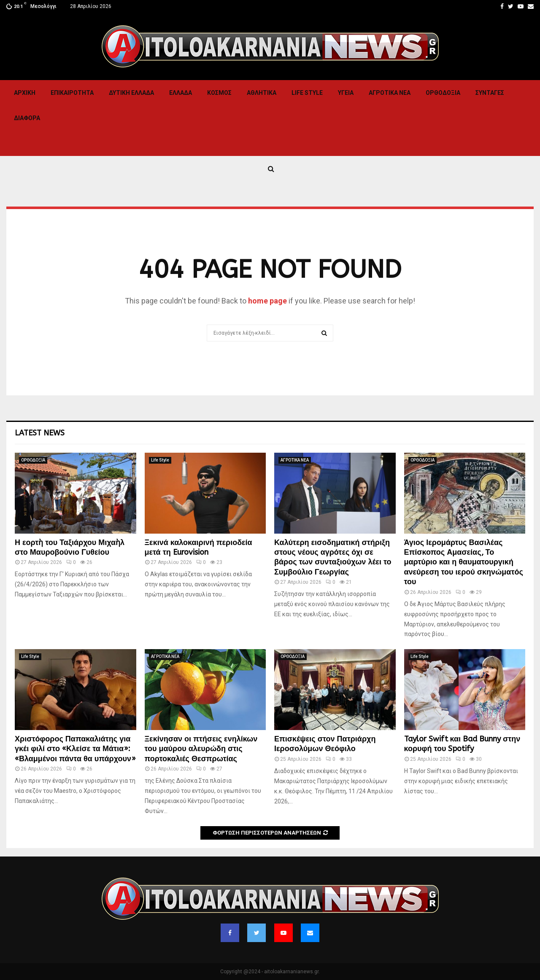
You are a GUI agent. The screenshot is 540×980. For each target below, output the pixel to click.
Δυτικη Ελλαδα (131, 93)
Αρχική (25, 93)
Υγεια (346, 93)
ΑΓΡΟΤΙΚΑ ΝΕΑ (390, 93)
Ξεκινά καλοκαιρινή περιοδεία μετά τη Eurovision (198, 547)
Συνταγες (490, 93)
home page (267, 301)
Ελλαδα (181, 93)
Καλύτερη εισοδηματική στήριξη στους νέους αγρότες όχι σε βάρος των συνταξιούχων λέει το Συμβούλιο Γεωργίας (333, 557)
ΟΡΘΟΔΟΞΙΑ (443, 93)
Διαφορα (27, 118)
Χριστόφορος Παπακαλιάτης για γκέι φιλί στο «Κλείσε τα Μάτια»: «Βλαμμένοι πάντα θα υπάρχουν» (75, 749)
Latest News (40, 433)
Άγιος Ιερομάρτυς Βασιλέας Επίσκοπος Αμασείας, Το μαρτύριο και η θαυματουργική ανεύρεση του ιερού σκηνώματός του (464, 562)
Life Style (307, 93)
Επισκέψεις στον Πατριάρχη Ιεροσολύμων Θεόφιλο (325, 744)
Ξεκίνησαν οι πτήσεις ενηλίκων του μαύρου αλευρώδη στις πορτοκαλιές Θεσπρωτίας (201, 749)
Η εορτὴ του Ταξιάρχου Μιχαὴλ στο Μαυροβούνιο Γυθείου (70, 547)
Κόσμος (219, 93)
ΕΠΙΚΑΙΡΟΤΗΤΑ (72, 93)
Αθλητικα (262, 93)
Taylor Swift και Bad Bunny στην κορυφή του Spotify (462, 744)
